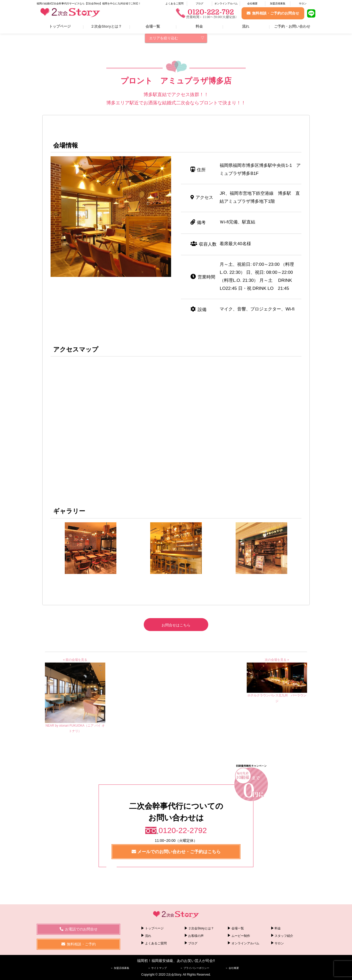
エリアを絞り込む (164, 38)
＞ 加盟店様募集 (120, 968)
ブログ (199, 3)
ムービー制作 (241, 936)
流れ (246, 26)
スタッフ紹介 (284, 936)
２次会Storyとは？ (106, 26)
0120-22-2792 (183, 830)
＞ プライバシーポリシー (195, 968)
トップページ (60, 26)
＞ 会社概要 (232, 968)
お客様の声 (196, 936)
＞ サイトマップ (157, 968)
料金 (199, 26)
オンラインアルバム (226, 3)
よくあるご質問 (174, 3)
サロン (303, 3)
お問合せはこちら (176, 625)
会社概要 (252, 3)
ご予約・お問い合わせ (292, 26)
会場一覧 (153, 26)
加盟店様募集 (278, 3)
